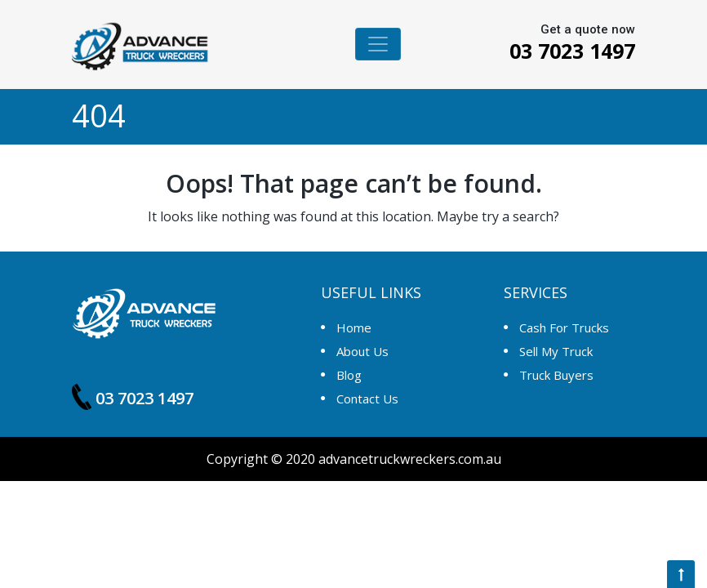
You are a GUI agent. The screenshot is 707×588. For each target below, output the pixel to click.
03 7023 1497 (560, 51)
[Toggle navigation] (378, 44)
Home (354, 327)
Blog (349, 375)
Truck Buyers (556, 375)
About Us (362, 351)
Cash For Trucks (564, 327)
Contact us (367, 399)
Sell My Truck (556, 351)
